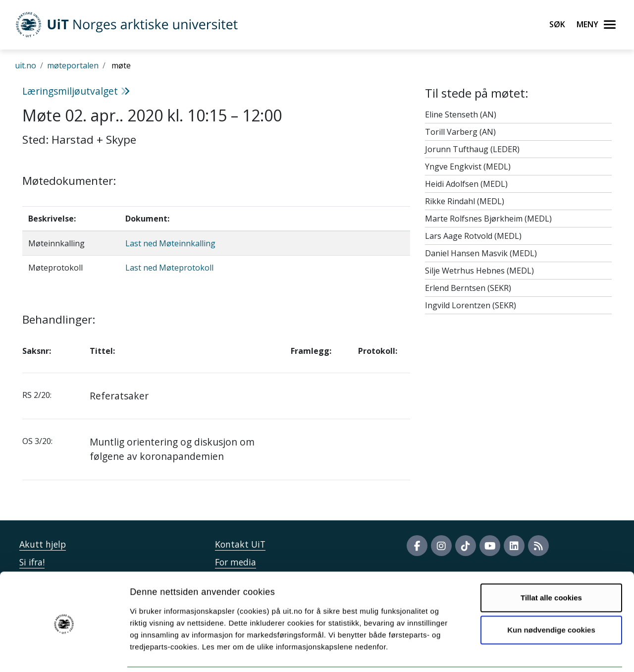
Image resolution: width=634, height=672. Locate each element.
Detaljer (528, 652)
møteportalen (73, 65)
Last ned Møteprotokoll (169, 268)
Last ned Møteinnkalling (170, 243)
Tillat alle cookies (551, 563)
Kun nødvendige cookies (551, 595)
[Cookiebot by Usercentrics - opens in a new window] (64, 653)
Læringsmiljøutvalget (76, 91)
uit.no (26, 65)
